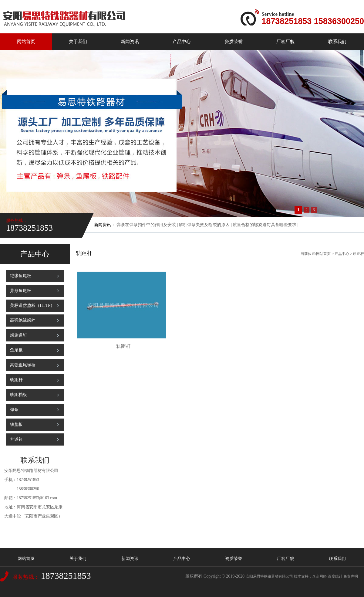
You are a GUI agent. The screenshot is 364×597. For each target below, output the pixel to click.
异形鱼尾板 (21, 291)
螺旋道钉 (19, 335)
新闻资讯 (130, 42)
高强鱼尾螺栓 (23, 365)
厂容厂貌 (285, 42)
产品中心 (182, 42)
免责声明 (351, 576)
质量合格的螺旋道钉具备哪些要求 (265, 225)
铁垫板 (16, 424)
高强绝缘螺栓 (23, 320)
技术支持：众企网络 (310, 576)
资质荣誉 (234, 42)
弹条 (14, 410)
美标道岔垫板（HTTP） (32, 305)
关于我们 (78, 42)
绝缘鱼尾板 (21, 276)
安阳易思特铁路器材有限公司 (269, 576)
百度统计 (335, 576)
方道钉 (16, 439)
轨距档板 (19, 395)
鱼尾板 (16, 350)
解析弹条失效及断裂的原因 (204, 225)
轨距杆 (16, 380)
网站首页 (26, 42)
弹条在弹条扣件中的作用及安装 (146, 225)
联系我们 (337, 42)
